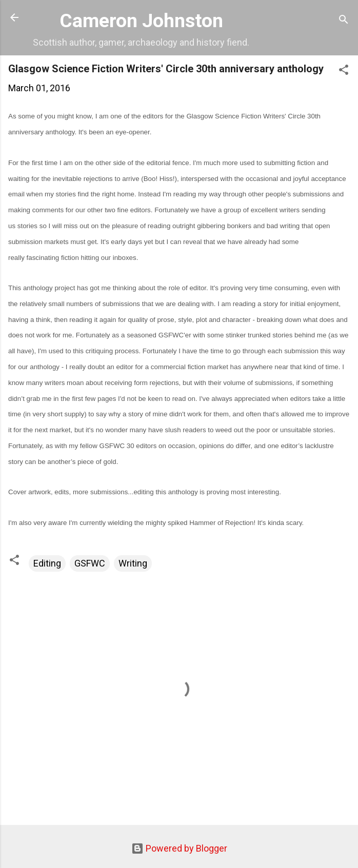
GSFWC (90, 563)
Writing (133, 563)
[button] (344, 71)
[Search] (344, 21)
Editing (47, 563)
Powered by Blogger (179, 848)
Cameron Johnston (141, 21)
